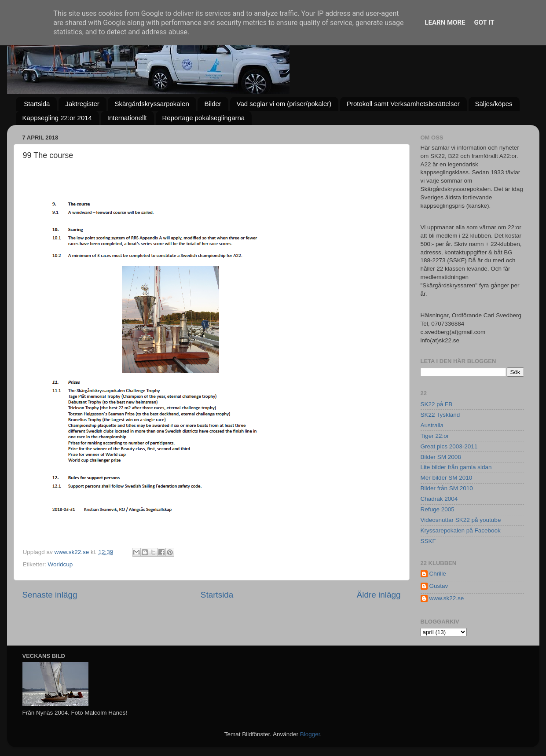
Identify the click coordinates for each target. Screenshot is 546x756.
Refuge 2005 (438, 509)
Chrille (438, 574)
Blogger (310, 734)
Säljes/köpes (494, 104)
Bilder (213, 104)
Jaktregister (82, 104)
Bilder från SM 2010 (447, 488)
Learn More (445, 22)
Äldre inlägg (379, 595)
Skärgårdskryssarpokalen (152, 104)
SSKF (428, 541)
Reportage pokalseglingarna (204, 118)
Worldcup (60, 564)
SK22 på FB (437, 404)
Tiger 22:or (435, 436)
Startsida (37, 104)
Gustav (439, 586)
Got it (484, 22)
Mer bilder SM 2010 (447, 478)
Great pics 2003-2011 (449, 446)
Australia (432, 425)
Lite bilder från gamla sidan (456, 467)
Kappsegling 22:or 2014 (57, 118)
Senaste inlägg (50, 595)
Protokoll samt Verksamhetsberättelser (403, 104)
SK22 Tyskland (440, 415)
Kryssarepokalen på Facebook (461, 530)
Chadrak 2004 (439, 499)
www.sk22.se (447, 598)
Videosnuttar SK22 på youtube (461, 520)
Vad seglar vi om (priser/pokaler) (284, 104)
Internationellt (127, 118)
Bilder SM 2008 (441, 457)
